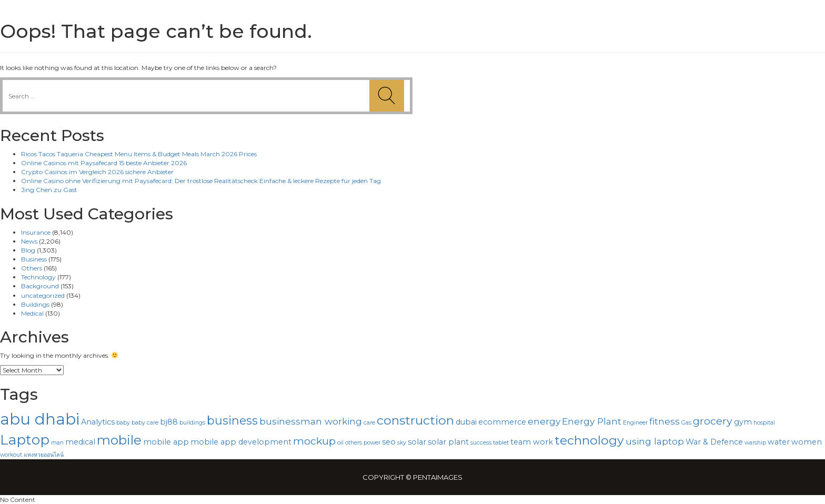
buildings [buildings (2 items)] (192, 423)
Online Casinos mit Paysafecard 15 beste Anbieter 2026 (104, 163)
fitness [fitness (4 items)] (665, 421)
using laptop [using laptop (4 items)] (655, 441)
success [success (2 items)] (481, 443)
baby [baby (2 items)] (123, 423)
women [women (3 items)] (807, 442)
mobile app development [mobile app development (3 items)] (241, 442)
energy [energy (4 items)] (544, 421)
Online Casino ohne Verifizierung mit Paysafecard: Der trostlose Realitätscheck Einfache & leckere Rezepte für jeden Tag (201, 181)
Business (34, 259)
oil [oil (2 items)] (340, 443)
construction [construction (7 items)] (415, 420)
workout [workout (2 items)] (11, 455)
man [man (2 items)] (57, 443)
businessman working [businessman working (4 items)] (311, 421)
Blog (28, 250)
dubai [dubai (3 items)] (466, 422)
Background (40, 286)
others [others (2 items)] (354, 443)
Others (32, 268)
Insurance (36, 232)
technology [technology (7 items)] (589, 440)
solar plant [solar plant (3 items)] (448, 442)
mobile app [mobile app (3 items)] (166, 442)
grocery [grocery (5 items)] (713, 421)
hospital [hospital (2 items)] (764, 423)
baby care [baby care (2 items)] (145, 423)
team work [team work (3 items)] (532, 442)
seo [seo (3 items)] (389, 442)
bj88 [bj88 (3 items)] (169, 422)
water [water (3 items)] (779, 442)
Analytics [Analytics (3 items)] (98, 422)
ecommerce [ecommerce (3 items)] (502, 422)
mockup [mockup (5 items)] (314, 441)
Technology (38, 277)
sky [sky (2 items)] (402, 443)
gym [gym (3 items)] (743, 422)
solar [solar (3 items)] (417, 442)
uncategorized (43, 295)
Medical (32, 313)
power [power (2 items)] (372, 443)
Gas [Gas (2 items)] (686, 423)
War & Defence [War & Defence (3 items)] (714, 442)
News (29, 241)
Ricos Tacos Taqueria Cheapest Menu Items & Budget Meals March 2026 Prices (139, 154)
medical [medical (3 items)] (80, 442)
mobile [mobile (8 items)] (119, 440)
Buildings (35, 304)
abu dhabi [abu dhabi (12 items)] (40, 419)
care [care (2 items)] (369, 423)
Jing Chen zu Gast (49, 190)
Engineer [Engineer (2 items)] (635, 423)
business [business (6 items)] (232, 420)
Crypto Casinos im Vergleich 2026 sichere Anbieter (97, 172)
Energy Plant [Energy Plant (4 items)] (592, 421)
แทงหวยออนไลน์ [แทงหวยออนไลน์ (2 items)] (44, 455)
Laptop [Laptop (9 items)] (25, 440)
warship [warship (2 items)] (755, 443)
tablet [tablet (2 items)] (501, 443)
